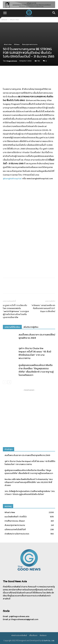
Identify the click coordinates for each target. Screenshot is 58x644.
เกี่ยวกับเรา (33, 635)
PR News (17, 44)
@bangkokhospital (12, 178)
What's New (14, 20)
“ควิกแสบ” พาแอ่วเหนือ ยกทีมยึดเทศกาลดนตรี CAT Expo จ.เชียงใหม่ (43, 308)
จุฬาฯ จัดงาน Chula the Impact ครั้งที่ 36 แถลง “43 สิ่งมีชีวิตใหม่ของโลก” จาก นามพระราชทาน (35, 353)
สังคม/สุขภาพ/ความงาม (30, 44)
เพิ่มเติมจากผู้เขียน (31, 327)
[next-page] (9, 382)
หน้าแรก (4, 20)
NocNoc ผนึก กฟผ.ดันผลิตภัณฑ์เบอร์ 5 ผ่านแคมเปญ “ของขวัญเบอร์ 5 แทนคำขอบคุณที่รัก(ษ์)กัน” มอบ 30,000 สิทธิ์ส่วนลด (29, 482)
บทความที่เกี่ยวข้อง (12, 327)
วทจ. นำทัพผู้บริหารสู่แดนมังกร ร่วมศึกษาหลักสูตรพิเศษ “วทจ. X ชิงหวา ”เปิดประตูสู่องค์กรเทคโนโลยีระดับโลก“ (30, 493)
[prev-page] (5, 382)
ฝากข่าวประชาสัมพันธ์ (19, 635)
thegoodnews (12, 61)
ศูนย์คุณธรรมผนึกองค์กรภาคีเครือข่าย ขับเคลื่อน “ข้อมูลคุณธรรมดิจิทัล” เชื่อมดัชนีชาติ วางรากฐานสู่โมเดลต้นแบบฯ (36, 370)
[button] (5, 13)
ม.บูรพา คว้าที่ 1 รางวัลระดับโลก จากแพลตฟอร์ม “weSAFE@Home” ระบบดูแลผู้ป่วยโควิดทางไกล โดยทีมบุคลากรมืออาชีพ (16, 311)
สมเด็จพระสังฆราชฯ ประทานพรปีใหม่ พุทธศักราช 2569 (37, 336)
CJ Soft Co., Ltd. (48, 641)
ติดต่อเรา (43, 635)
